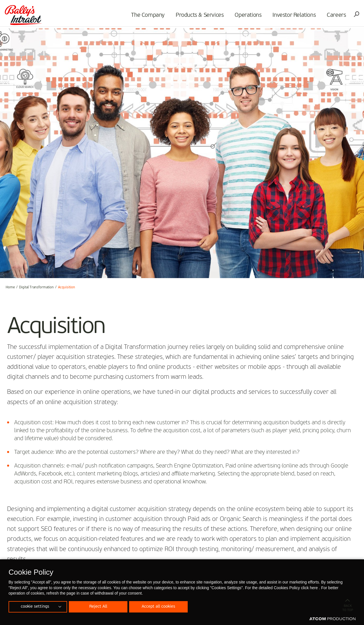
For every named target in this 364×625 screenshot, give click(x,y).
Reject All (99, 606)
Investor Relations (293, 16)
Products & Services (199, 16)
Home (10, 287)
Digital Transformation (36, 287)
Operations (247, 16)
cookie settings (35, 606)
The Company (147, 16)
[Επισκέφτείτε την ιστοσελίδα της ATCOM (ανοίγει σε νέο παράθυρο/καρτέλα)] (332, 619)
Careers (335, 16)
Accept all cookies (161, 606)
